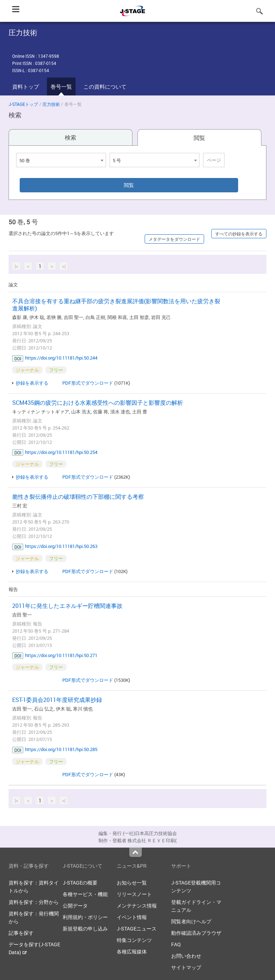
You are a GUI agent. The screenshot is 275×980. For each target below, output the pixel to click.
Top (136, 852)
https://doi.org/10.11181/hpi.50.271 (61, 655)
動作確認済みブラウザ (196, 933)
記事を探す (21, 933)
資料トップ (26, 86)
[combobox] (61, 160)
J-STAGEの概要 (80, 883)
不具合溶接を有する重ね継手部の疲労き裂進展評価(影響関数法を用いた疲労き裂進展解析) (116, 305)
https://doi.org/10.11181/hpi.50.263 (61, 546)
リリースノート (134, 894)
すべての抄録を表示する (239, 234)
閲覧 (199, 138)
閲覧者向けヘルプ (191, 921)
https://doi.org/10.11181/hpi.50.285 (61, 749)
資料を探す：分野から (34, 902)
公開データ (75, 906)
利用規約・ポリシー (85, 917)
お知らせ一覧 (132, 883)
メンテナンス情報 (137, 906)
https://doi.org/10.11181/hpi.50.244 (61, 358)
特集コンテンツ (134, 940)
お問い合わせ (186, 956)
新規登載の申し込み (85, 929)
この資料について (105, 86)
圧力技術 (51, 104)
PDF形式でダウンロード (88, 383)
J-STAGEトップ (23, 104)
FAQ (176, 944)
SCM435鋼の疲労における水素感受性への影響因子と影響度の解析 (98, 403)
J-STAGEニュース (137, 929)
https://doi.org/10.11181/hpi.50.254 (61, 452)
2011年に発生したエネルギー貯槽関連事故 (67, 606)
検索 (71, 137)
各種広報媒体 (132, 951)
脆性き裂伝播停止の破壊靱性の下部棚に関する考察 (78, 497)
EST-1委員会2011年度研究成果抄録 (57, 700)
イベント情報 (132, 917)
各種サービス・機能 (85, 894)
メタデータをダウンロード (174, 239)
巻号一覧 (61, 86)
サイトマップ (186, 967)
